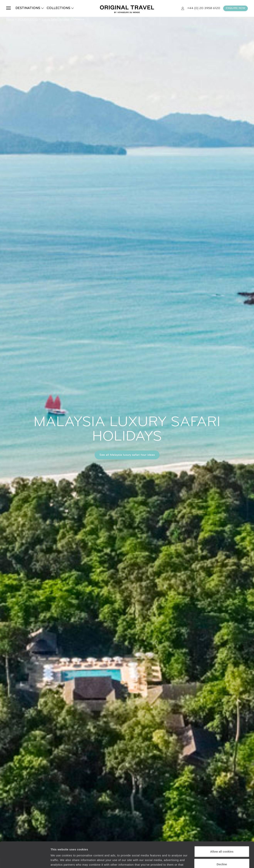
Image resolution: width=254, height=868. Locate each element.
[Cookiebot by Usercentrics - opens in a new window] (25, 860)
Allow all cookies (222, 827)
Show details (59, 860)
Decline (222, 840)
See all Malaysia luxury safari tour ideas (127, 455)
